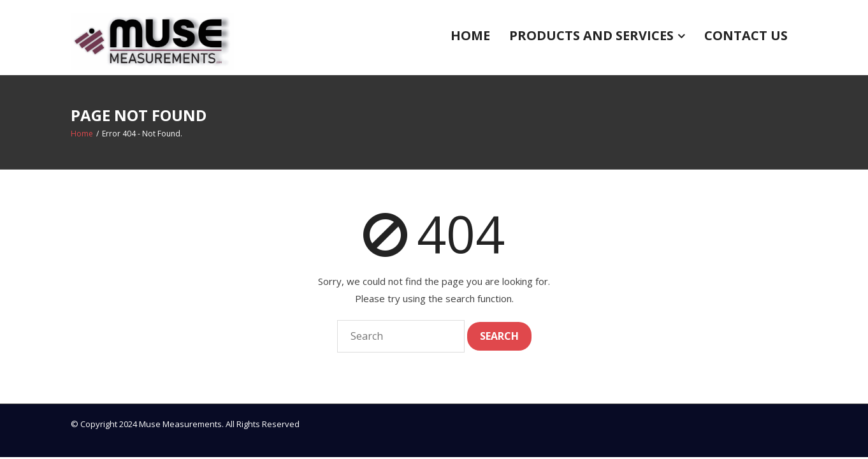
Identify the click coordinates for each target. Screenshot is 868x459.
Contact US (746, 35)
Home (470, 35)
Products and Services (591, 35)
